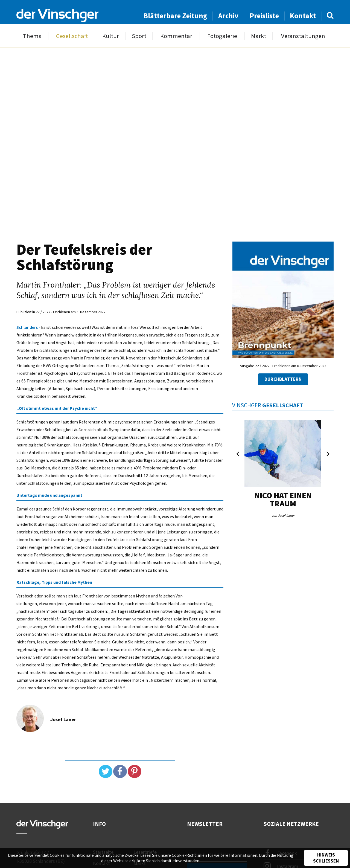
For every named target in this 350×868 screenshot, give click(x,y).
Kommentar (176, 36)
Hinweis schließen (326, 858)
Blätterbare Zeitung (175, 16)
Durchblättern (283, 379)
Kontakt (303, 16)
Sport (139, 36)
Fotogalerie (222, 36)
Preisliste (264, 16)
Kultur (111, 36)
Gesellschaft (72, 36)
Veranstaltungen (303, 36)
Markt (259, 36)
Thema (32, 36)
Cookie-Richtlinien (189, 855)
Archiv (228, 16)
